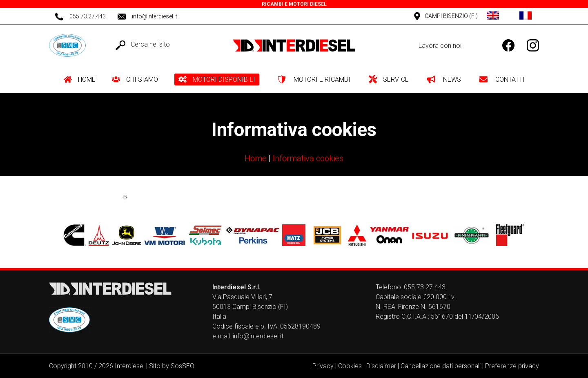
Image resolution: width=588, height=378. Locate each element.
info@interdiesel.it (258, 336)
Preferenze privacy (512, 366)
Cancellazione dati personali (441, 366)
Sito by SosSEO (172, 366)
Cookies (350, 366)
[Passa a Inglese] (493, 16)
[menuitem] (83, 80)
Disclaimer (381, 366)
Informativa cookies (308, 159)
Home (256, 159)
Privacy (323, 366)
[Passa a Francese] (526, 16)
